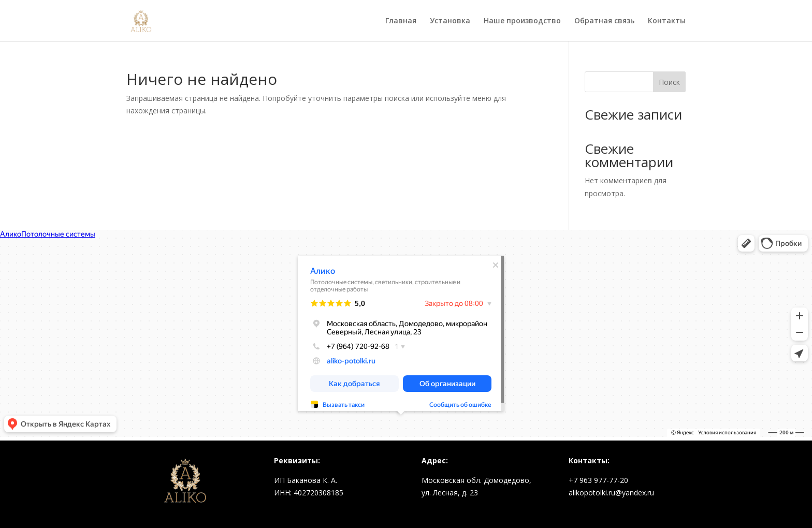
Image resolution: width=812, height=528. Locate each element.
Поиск (669, 82)
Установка (450, 21)
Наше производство (522, 21)
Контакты (667, 21)
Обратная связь (604, 21)
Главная (401, 21)
